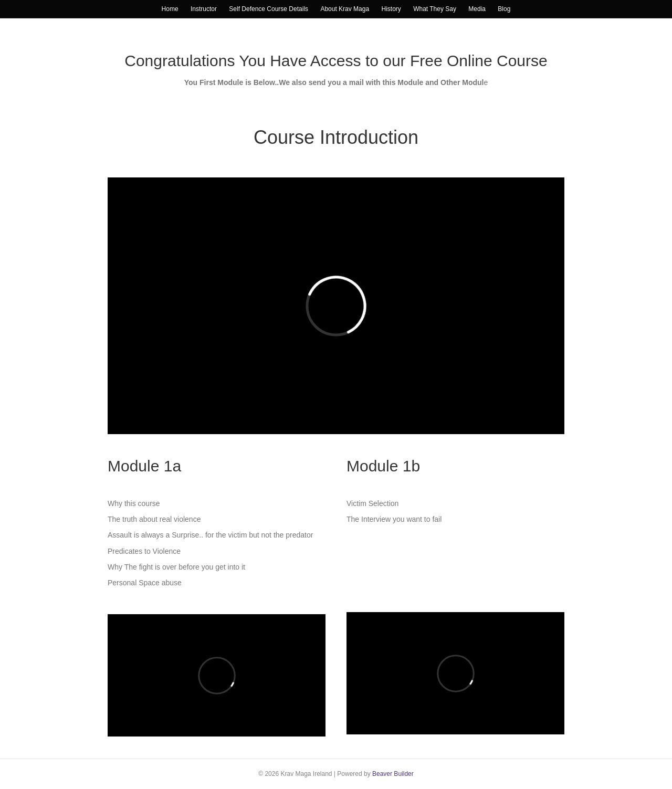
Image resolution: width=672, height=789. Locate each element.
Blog (504, 9)
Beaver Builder (393, 774)
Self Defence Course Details (269, 9)
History (391, 9)
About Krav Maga (345, 9)
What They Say (435, 9)
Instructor (204, 9)
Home (170, 9)
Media (477, 9)
